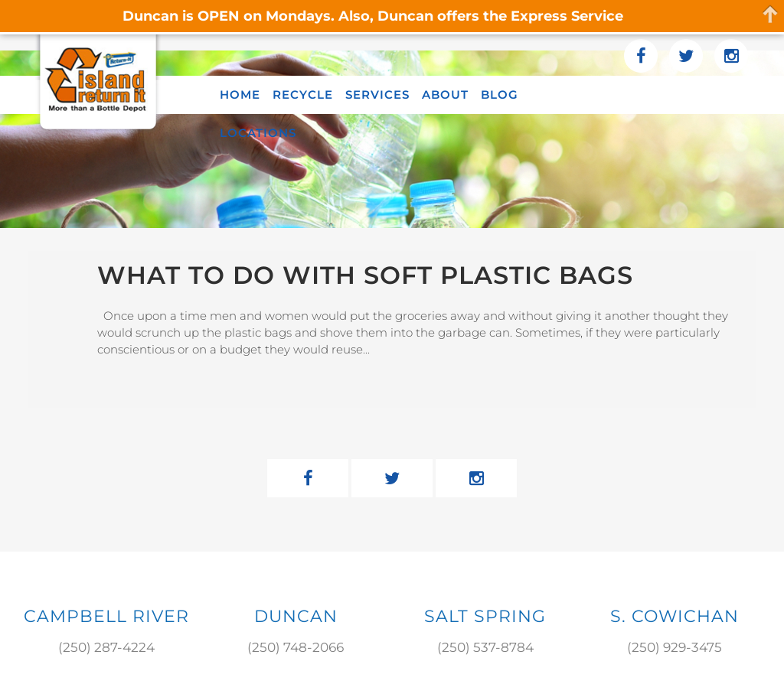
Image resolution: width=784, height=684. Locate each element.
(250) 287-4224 (106, 647)
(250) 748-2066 (296, 647)
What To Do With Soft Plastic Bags (365, 275)
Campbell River (106, 616)
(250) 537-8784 (485, 647)
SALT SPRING (485, 616)
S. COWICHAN (675, 616)
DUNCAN (296, 616)
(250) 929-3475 (675, 647)
